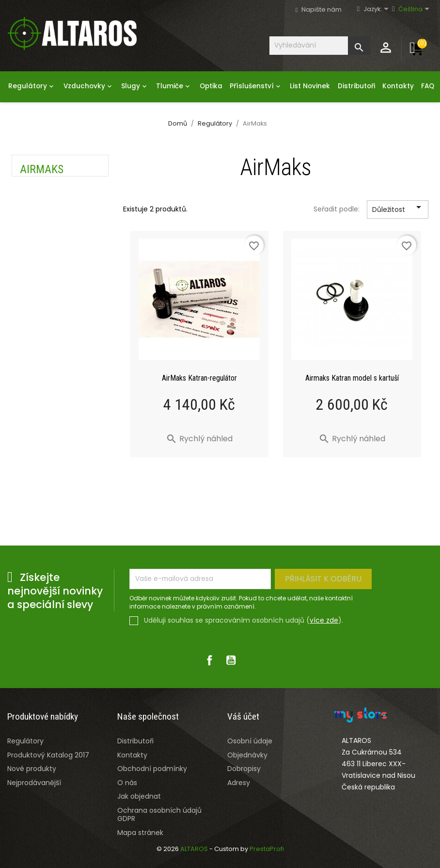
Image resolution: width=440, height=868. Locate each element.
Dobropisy (244, 769)
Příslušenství (256, 86)
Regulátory (32, 86)
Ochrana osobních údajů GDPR (159, 814)
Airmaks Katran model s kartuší (352, 378)
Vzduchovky (89, 86)
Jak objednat (139, 796)
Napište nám (322, 9)
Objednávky (247, 755)
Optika (211, 86)
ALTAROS (195, 849)
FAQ (428, 86)
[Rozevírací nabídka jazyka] (381, 9)
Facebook (209, 660)
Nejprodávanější (34, 783)
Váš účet (243, 716)
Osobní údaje (250, 741)
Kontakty (398, 86)
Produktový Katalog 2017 (48, 755)
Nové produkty (32, 769)
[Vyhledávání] (320, 45)
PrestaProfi (267, 849)
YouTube (231, 660)
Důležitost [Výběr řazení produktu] (398, 210)
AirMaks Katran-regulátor (199, 378)
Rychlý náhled (199, 439)
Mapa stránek (140, 833)
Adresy (239, 783)
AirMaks (42, 169)
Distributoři (356, 86)
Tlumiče (174, 86)
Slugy (135, 86)
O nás (127, 783)
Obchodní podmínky (152, 769)
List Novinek (310, 86)
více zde (324, 620)
